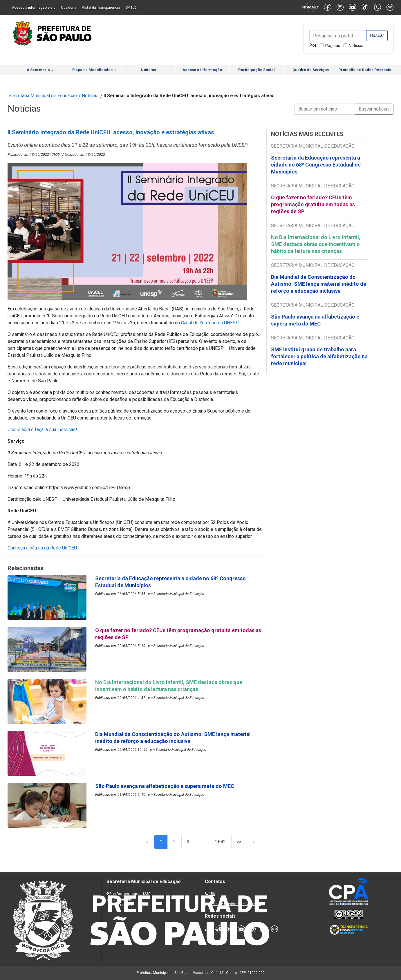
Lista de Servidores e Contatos (235, 904)
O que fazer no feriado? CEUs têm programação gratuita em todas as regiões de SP (313, 204)
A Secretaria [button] (40, 70)
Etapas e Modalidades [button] (94, 70)
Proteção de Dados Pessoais (365, 70)
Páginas (333, 46)
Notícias (356, 46)
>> (239, 842)
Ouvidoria (69, 8)
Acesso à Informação (202, 70)
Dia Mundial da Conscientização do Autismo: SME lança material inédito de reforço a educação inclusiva (319, 284)
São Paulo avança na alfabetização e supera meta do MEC (315, 320)
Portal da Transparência (101, 8)
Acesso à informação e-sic (34, 8)
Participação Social (257, 70)
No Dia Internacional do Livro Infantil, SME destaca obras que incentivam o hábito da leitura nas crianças (316, 244)
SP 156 (131, 8)
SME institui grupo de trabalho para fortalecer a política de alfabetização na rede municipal (319, 356)
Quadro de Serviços (311, 70)
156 (212, 894)
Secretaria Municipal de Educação (43, 96)
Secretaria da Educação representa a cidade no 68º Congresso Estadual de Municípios (316, 165)
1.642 (220, 842)
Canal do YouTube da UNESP (209, 323)
